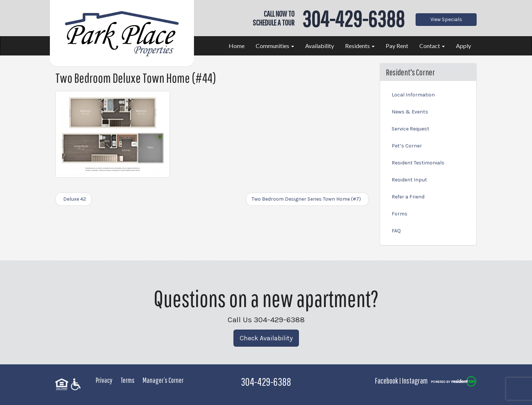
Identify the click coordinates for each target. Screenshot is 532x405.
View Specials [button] (446, 19)
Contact (432, 46)
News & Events (410, 112)
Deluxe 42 (74, 199)
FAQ (396, 231)
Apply (463, 46)
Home (237, 46)
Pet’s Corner (407, 146)
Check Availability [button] (266, 338)
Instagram (415, 380)
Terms (127, 380)
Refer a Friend (408, 197)
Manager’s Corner (163, 380)
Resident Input (409, 180)
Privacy (104, 380)
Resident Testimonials (418, 163)
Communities (275, 46)
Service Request (410, 129)
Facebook (386, 380)
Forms (400, 214)
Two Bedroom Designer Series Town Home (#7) (307, 199)
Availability (320, 46)
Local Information (413, 95)
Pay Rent (397, 46)
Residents (360, 46)
